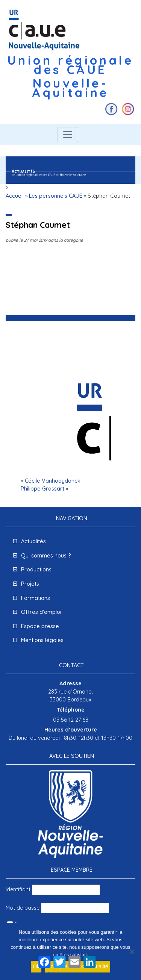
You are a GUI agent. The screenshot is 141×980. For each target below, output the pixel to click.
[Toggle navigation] (68, 135)
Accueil (15, 196)
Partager (50, 974)
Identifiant (18, 889)
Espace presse (40, 626)
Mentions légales (42, 640)
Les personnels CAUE (56, 196)
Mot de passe (23, 908)
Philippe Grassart (42, 489)
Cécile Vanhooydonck (53, 481)
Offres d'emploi (41, 612)
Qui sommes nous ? (46, 556)
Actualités (33, 541)
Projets (30, 584)
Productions (36, 570)
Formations (36, 598)
